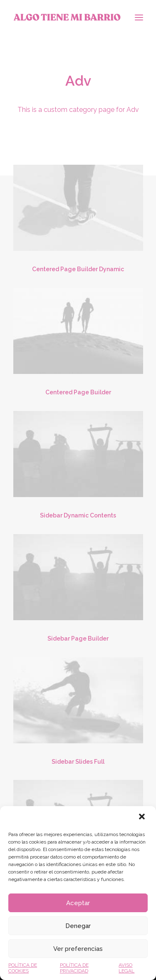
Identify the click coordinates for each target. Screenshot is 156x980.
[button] (143, 817)
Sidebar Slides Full (78, 762)
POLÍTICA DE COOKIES (23, 968)
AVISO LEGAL (126, 968)
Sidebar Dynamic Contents (78, 515)
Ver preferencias (78, 949)
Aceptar (78, 903)
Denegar (78, 926)
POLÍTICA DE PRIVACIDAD (74, 968)
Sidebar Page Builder (78, 638)
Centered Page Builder (78, 392)
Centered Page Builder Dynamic (78, 269)
